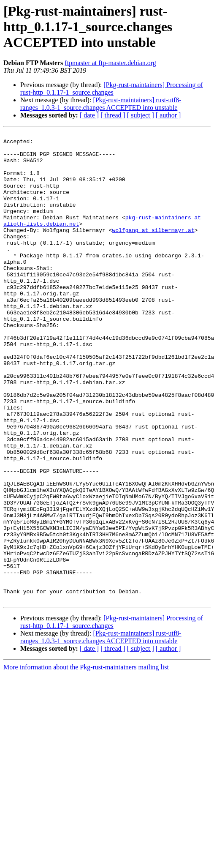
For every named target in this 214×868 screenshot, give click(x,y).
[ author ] (168, 115)
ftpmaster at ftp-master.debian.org (110, 63)
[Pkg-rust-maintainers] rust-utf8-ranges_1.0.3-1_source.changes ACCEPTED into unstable (101, 104)
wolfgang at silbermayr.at (153, 250)
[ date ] (89, 115)
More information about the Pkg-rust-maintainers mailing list (86, 761)
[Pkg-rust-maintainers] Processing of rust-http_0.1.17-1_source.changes (112, 89)
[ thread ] (113, 115)
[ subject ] (141, 115)
